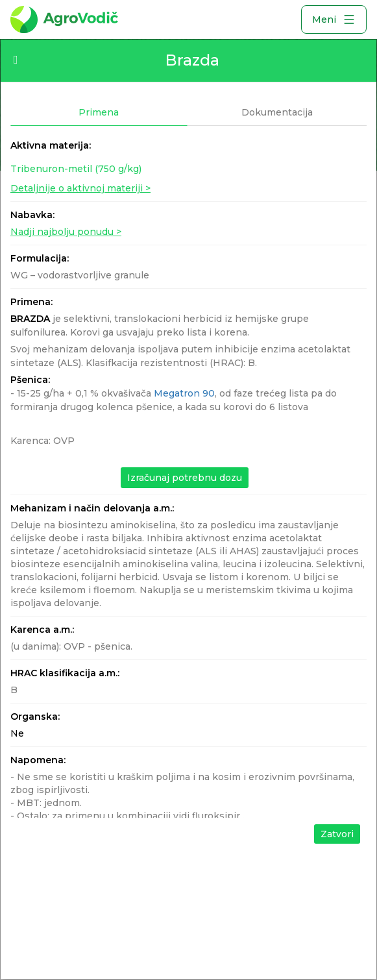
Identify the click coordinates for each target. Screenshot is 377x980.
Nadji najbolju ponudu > (66, 232)
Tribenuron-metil (76, 169)
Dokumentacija (277, 112)
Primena (99, 112)
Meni (334, 19)
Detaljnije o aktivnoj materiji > (80, 188)
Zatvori (337, 834)
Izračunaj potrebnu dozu (185, 478)
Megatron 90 (184, 393)
